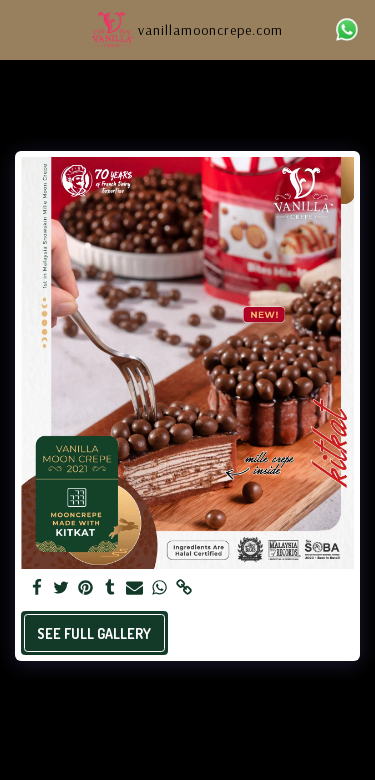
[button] (22, 29)
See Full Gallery (94, 633)
